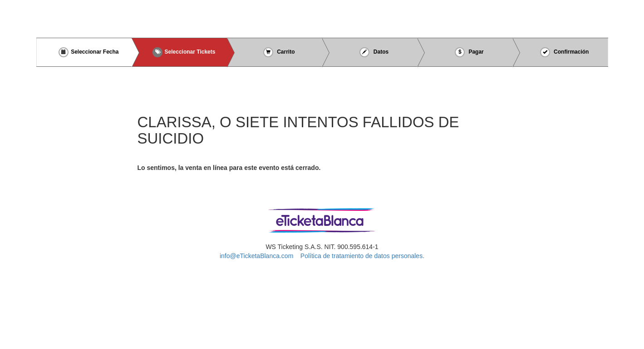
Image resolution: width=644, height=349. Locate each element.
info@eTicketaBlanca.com (256, 256)
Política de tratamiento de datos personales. (362, 256)
